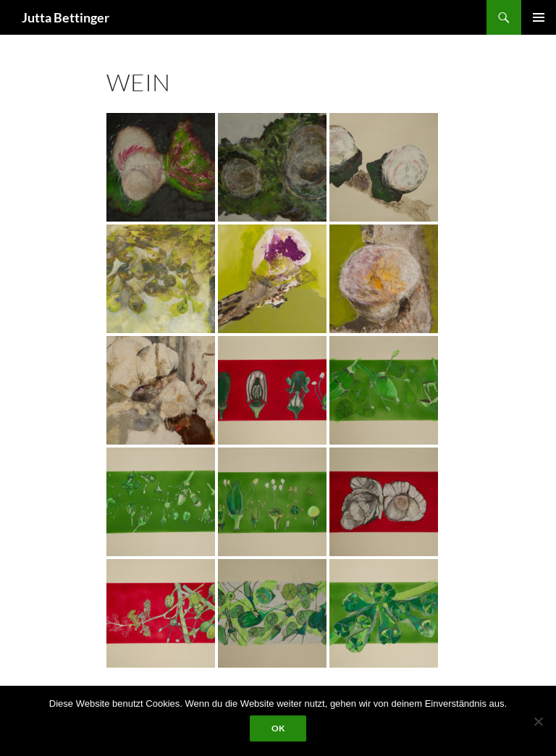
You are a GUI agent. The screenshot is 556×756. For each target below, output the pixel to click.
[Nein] (538, 721)
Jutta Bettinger (66, 17)
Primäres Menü (539, 17)
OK (278, 728)
